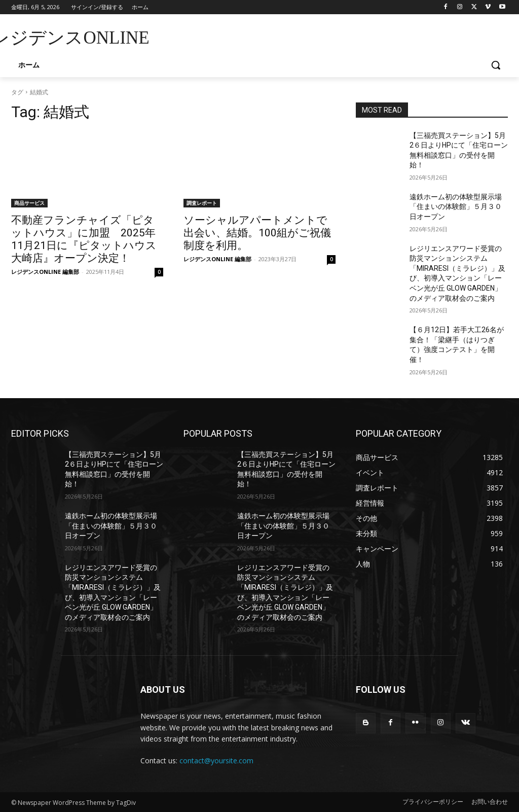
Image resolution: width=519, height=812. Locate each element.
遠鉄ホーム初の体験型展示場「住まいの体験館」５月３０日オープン (456, 207)
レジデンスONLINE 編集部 (45, 272)
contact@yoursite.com (216, 761)
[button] (496, 65)
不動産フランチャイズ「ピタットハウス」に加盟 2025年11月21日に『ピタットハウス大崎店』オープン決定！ (84, 239)
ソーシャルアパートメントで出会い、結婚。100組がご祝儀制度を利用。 (257, 233)
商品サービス (29, 203)
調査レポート (202, 203)
